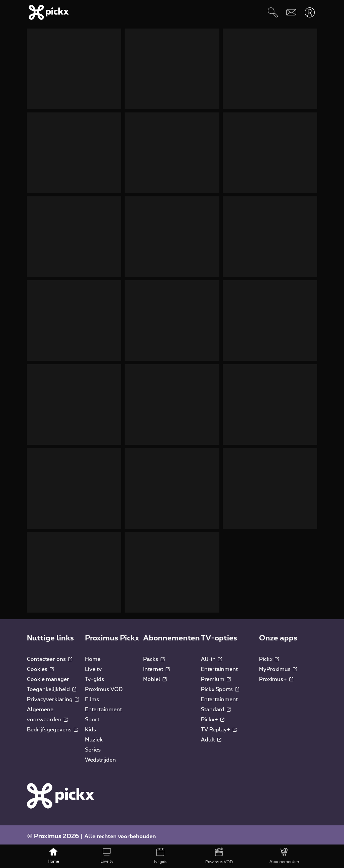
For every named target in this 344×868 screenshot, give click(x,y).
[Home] (54, 856)
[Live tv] (107, 856)
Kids (91, 726)
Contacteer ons (50, 656)
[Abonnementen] (284, 856)
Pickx (269, 656)
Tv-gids (95, 676)
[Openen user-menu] (310, 12)
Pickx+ (213, 716)
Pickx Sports (220, 686)
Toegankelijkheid (52, 686)
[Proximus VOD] (219, 856)
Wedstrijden (100, 757)
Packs (154, 656)
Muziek (94, 736)
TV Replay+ (219, 726)
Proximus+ (276, 676)
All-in (211, 656)
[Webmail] (291, 12)
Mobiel (155, 676)
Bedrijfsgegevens (52, 726)
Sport (92, 716)
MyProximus (278, 666)
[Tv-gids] (160, 856)
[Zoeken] (273, 12)
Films (92, 696)
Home (93, 656)
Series (93, 746)
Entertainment (103, 706)
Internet (156, 666)
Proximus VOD (104, 686)
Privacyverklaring (53, 696)
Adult (211, 736)
